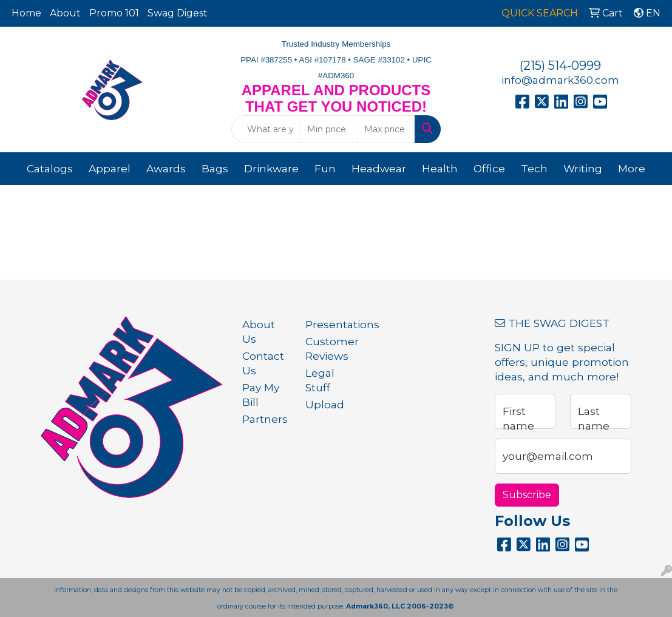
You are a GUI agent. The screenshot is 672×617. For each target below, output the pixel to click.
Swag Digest (178, 13)
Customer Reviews (330, 349)
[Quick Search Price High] (386, 129)
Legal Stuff (320, 380)
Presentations (330, 324)
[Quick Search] (266, 129)
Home (26, 13)
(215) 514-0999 (560, 66)
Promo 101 (114, 13)
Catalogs (50, 168)
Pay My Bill (261, 395)
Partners (265, 419)
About (65, 13)
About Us (259, 332)
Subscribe (527, 495)
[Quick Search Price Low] (329, 129)
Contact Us (263, 363)
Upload (325, 404)
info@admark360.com (560, 80)
